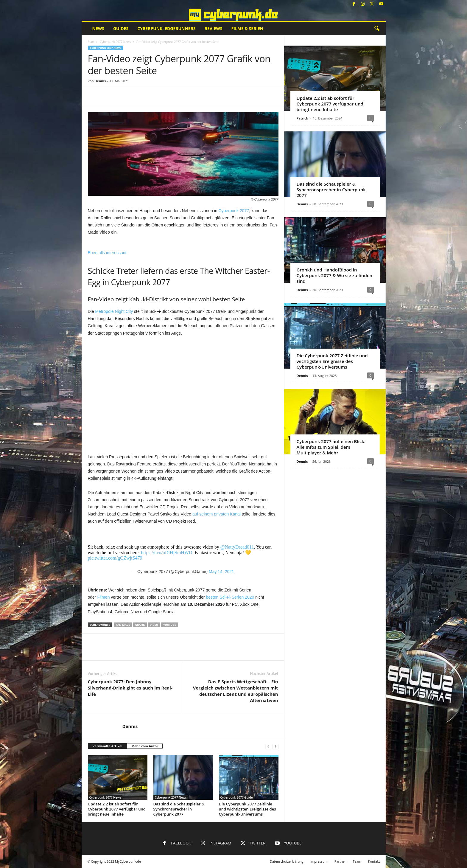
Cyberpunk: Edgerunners (166, 28)
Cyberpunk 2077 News (115, 42)
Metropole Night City (114, 311)
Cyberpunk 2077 (234, 211)
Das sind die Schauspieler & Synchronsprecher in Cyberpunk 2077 (179, 809)
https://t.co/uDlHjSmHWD (167, 553)
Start (91, 42)
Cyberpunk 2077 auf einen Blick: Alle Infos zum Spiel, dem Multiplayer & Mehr (331, 447)
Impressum (319, 861)
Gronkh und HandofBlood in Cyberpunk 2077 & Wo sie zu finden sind (335, 275)
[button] (377, 29)
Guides (121, 28)
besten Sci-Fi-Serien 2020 (230, 597)
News (98, 28)
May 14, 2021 (221, 572)
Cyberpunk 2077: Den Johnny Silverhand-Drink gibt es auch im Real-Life (130, 688)
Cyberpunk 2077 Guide (237, 797)
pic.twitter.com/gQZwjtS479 (115, 558)
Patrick (302, 118)
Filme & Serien (247, 28)
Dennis (100, 81)
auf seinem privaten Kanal (217, 514)
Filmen (103, 597)
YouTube (170, 625)
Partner (340, 861)
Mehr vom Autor (145, 746)
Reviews (214, 28)
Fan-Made (123, 625)
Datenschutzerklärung (287, 861)
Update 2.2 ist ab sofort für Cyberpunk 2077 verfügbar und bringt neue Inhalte (117, 809)
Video (154, 625)
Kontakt (374, 861)
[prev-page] (268, 746)
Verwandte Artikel (108, 746)
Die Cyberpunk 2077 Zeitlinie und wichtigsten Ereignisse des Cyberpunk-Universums (247, 809)
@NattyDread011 (237, 547)
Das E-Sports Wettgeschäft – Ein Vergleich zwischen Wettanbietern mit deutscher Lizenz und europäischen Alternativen (236, 691)
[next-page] (275, 746)
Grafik (140, 625)
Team (357, 861)
